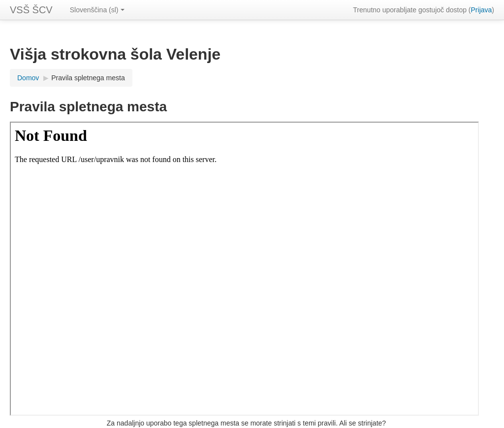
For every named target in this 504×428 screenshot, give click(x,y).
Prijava (482, 10)
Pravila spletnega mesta (88, 78)
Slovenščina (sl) (97, 10)
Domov (28, 78)
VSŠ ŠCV (31, 10)
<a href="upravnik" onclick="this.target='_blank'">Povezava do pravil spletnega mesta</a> (244, 269)
